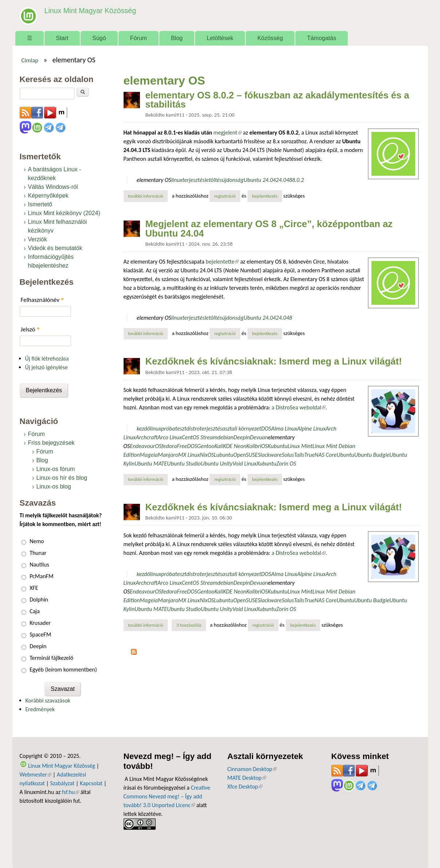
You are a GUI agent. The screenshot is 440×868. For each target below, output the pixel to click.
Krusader (40, 623)
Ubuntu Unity (217, 464)
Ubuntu (345, 455)
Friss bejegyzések (51, 443)
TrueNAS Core (321, 455)
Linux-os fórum (56, 469)
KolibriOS (257, 446)
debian (225, 437)
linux (177, 180)
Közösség (270, 38)
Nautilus (39, 565)
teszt (181, 429)
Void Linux (245, 464)
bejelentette (222, 262)
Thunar (38, 553)
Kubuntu (278, 446)
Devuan (259, 437)
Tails (299, 455)
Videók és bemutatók (55, 248)
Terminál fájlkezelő (51, 658)
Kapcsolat (91, 783)
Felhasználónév (42, 300)
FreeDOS (187, 446)
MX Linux (189, 455)
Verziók (38, 239)
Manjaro (168, 455)
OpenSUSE (246, 455)
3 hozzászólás (189, 625)
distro (193, 429)
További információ (148, 196)
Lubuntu (224, 455)
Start (62, 38)
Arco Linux (170, 437)
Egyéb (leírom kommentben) (63, 670)
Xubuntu (266, 464)
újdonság (233, 180)
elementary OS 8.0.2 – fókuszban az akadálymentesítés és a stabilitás (277, 100)
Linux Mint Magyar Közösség (89, 11)
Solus (288, 455)
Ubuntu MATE (151, 464)
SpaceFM (40, 635)
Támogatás (322, 38)
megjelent (228, 133)
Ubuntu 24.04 (260, 180)
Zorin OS (286, 464)
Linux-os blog (54, 486)
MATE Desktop (247, 778)
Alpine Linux (311, 429)
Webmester (36, 774)
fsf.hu (71, 792)
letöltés (213, 180)
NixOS (207, 455)
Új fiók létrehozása (47, 359)
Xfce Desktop (245, 787)
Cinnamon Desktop (252, 769)
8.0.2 (298, 180)
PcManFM (41, 576)
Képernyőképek (48, 196)
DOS (266, 429)
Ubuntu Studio (184, 464)
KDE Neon (235, 446)
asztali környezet (242, 429)
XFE (34, 588)
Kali (219, 446)
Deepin (242, 437)
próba (168, 429)
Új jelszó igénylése (47, 367)
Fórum (139, 38)
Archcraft (147, 437)
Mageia (149, 455)
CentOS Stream (200, 437)
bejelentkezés (265, 196)
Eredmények (40, 709)
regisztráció (225, 196)
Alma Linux (284, 429)
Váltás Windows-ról (53, 187)
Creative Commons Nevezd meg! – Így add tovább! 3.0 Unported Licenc (167, 796)
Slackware (270, 455)
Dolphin (39, 600)
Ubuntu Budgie (372, 455)
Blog (177, 38)
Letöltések (220, 38)
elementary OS (154, 180)
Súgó (99, 38)
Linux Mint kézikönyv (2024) (64, 213)
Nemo (37, 541)
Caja (35, 611)
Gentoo (206, 446)
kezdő (143, 429)
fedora (169, 446)
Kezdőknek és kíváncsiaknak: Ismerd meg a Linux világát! (274, 361)
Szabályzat (63, 783)
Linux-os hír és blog (62, 478)
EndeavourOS (146, 446)
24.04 (283, 180)
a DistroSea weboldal (299, 407)
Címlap (30, 60)
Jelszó (30, 329)
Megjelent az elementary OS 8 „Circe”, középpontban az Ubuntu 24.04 (269, 229)
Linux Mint (300, 446)
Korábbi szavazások (48, 700)
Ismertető (40, 204)
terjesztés (193, 180)
